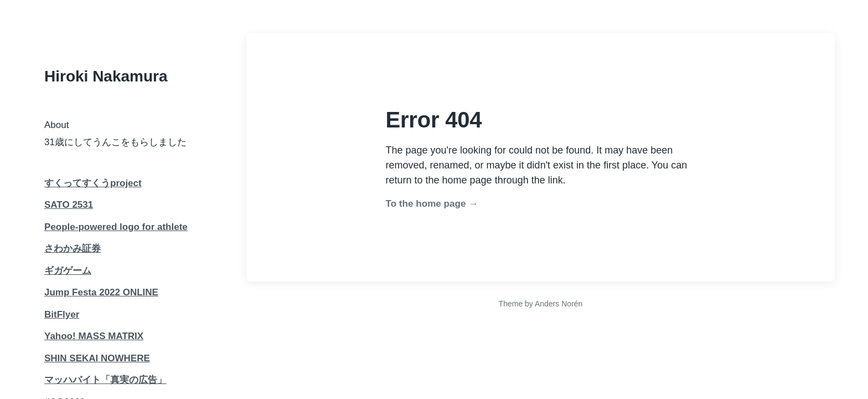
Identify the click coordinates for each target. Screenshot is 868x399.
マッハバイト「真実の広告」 (105, 380)
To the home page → (432, 204)
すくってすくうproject (93, 183)
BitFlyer (62, 314)
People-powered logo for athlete (116, 227)
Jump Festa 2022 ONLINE (101, 292)
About (56, 125)
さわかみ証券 (73, 249)
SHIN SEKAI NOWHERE (97, 358)
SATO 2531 (69, 205)
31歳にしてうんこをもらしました (115, 142)
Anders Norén (559, 304)
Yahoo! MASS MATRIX (94, 336)
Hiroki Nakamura (106, 76)
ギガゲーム (68, 271)
